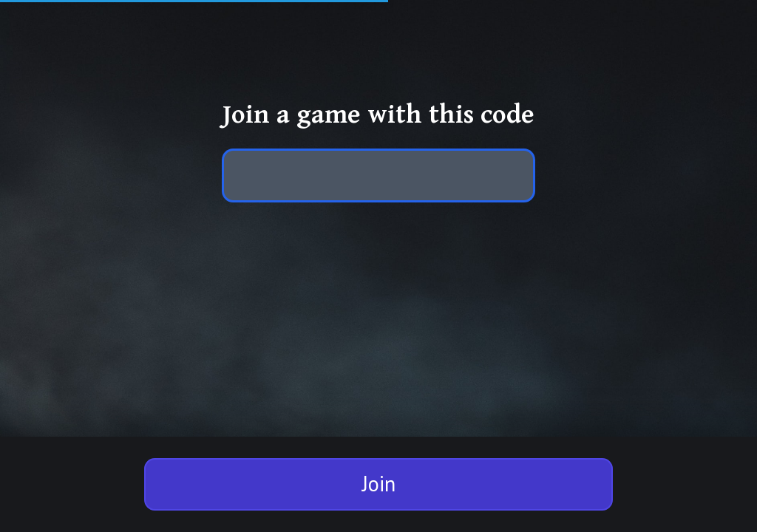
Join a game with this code (378, 115)
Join (379, 484)
